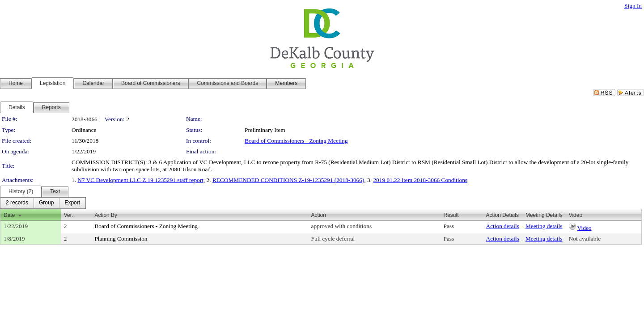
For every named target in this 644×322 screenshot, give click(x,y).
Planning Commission (121, 239)
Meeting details (544, 226)
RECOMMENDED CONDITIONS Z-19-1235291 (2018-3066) (288, 180)
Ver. (69, 215)
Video (585, 228)
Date (9, 215)
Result (451, 215)
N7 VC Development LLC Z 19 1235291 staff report (140, 180)
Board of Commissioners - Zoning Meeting (296, 141)
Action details (503, 226)
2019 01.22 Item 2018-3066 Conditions (420, 180)
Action (319, 215)
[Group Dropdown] (46, 203)
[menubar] (43, 203)
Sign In (633, 6)
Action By (106, 215)
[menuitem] (17, 203)
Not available (585, 239)
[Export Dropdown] (72, 203)
